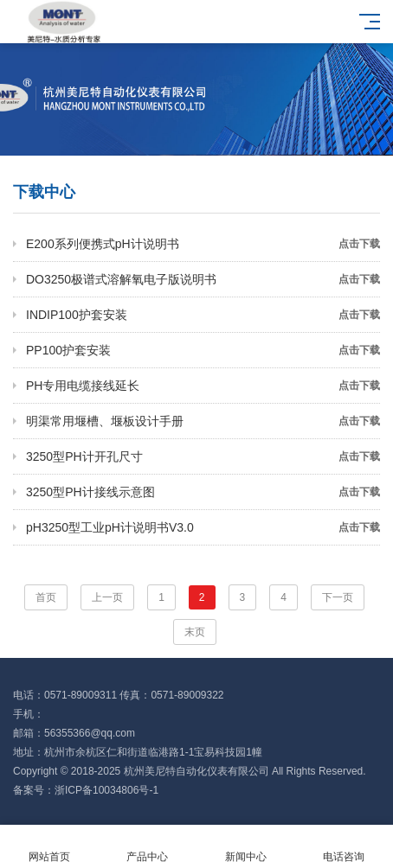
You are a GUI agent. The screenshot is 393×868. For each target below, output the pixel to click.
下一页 (338, 597)
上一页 (107, 597)
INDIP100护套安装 (203, 315)
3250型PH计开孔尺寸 (203, 456)
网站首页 (49, 847)
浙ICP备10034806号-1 (106, 790)
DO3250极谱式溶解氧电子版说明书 (203, 279)
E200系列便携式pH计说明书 (203, 244)
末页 (195, 632)
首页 (46, 597)
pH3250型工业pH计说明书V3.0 (203, 527)
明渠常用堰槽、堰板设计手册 (203, 421)
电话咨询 (345, 847)
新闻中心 (246, 847)
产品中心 (148, 847)
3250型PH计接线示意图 (203, 492)
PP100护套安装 (203, 350)
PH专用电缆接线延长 (203, 386)
